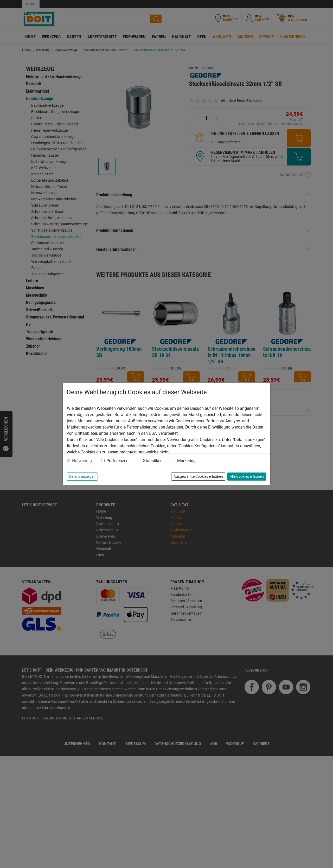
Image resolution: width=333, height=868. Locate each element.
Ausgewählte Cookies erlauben (198, 476)
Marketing (186, 461)
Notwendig (82, 461)
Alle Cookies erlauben (247, 476)
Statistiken (153, 461)
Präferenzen (117, 461)
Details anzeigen (82, 476)
